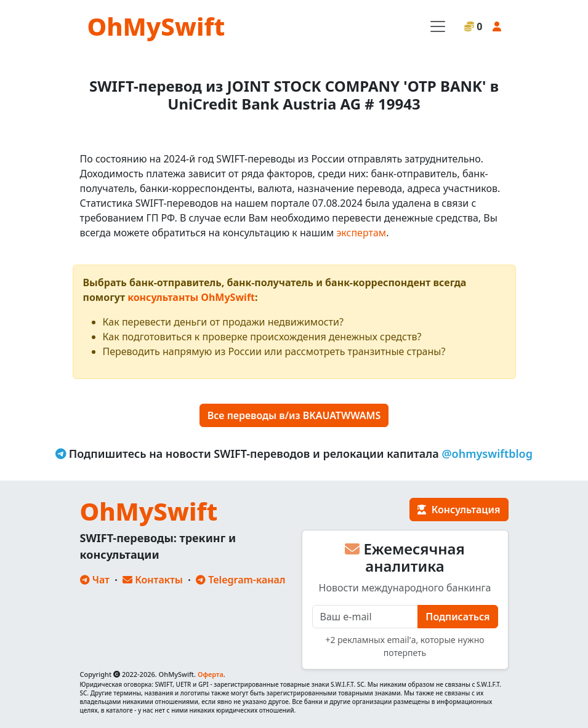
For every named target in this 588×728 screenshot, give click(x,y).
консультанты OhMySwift (191, 297)
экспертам (361, 233)
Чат (95, 580)
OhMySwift (156, 26)
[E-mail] (365, 617)
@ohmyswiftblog (487, 454)
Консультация (459, 510)
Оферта (211, 674)
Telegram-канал (240, 580)
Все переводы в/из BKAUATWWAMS (294, 415)
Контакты (153, 580)
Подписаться (457, 617)
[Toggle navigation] (438, 26)
